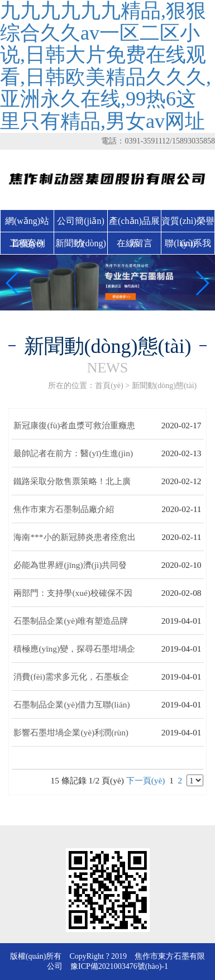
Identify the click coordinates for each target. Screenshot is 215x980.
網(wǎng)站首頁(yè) (27, 224)
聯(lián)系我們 (188, 247)
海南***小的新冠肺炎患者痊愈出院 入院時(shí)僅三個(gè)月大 (74, 542)
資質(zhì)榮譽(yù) (188, 224)
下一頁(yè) (146, 780)
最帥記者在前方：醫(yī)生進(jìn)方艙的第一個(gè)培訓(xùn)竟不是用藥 (73, 458)
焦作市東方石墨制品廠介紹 (64, 509)
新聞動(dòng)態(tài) (81, 247)
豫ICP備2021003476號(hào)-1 (119, 966)
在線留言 (135, 243)
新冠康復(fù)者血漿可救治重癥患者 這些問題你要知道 (74, 430)
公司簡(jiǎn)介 (81, 224)
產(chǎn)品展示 (134, 224)
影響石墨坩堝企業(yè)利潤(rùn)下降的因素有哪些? (71, 737)
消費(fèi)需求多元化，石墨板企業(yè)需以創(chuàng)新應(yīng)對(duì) (71, 681)
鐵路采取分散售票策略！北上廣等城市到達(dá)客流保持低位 (72, 486)
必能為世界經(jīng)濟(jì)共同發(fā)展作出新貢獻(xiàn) (70, 570)
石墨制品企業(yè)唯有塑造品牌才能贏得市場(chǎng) (71, 625)
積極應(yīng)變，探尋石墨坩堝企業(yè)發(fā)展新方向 (74, 653)
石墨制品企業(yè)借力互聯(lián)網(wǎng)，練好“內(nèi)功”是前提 (71, 709)
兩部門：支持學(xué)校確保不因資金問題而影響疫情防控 (73, 597)
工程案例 (27, 243)
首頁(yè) (109, 386)
